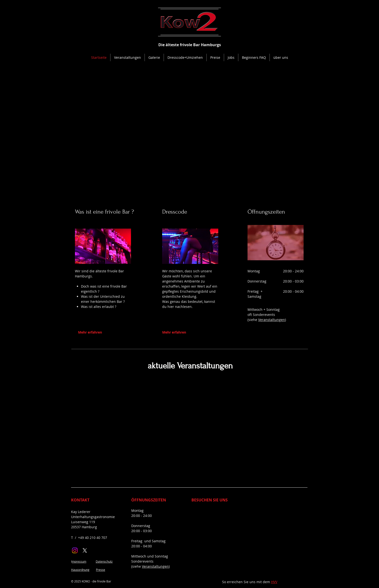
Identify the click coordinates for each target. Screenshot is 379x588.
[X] (85, 550)
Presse (101, 570)
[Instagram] (75, 550)
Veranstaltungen (272, 320)
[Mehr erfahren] (100, 332)
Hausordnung (80, 570)
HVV (274, 582)
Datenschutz (104, 561)
